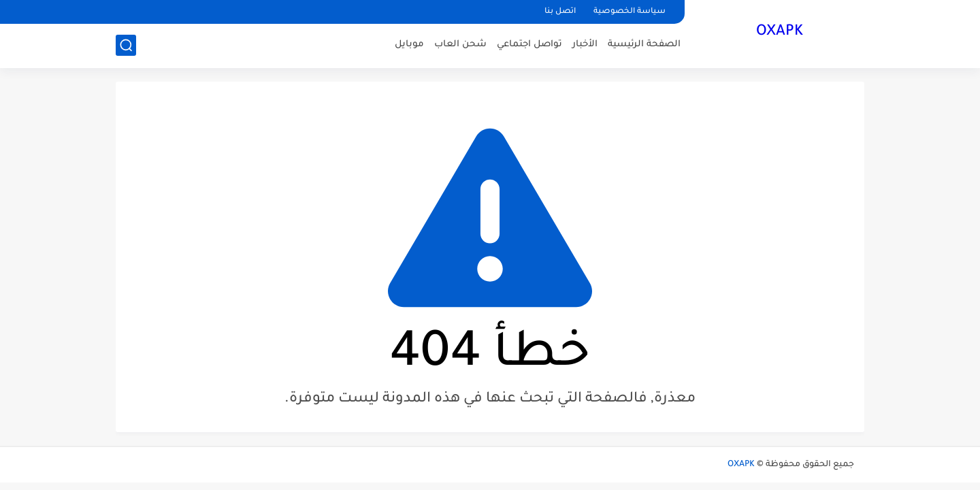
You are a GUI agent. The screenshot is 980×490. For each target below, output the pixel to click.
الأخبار (585, 45)
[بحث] (126, 45)
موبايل (409, 45)
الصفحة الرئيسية (644, 45)
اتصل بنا (560, 12)
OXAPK (780, 33)
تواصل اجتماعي (529, 45)
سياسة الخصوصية (630, 12)
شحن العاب (460, 45)
